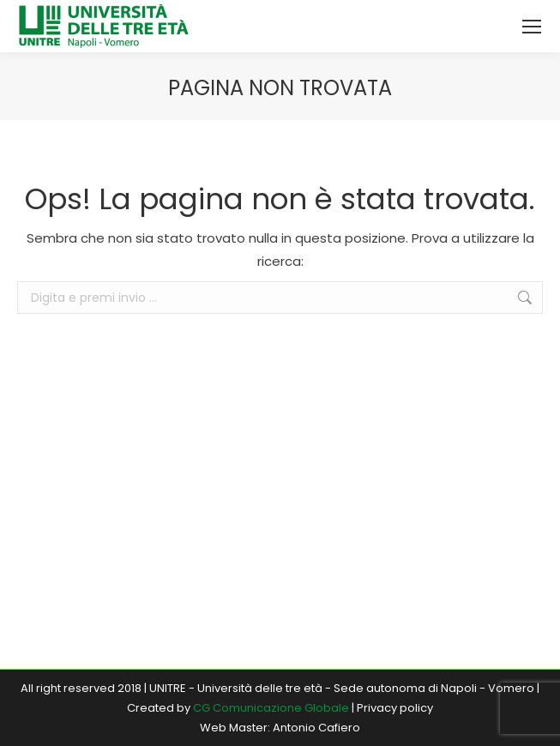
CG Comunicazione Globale (271, 708)
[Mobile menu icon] (532, 27)
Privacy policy (395, 708)
